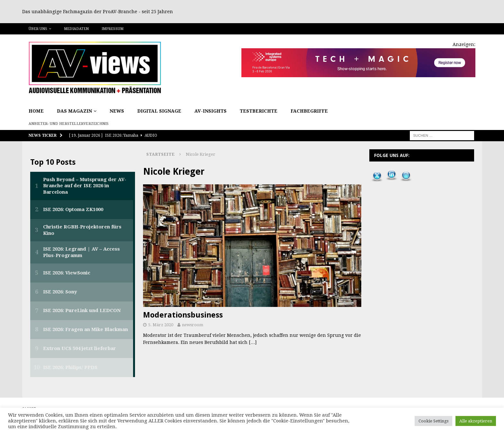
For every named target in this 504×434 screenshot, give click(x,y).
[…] (253, 342)
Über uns (38, 29)
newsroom (193, 325)
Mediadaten (76, 29)
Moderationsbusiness (183, 315)
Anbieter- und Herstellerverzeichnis (69, 124)
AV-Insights (211, 111)
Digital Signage (159, 111)
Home (36, 111)
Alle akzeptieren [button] (476, 421)
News (117, 111)
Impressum (113, 29)
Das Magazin (74, 111)
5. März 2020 (161, 325)
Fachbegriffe (309, 111)
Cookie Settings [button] (433, 421)
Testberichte (259, 111)
